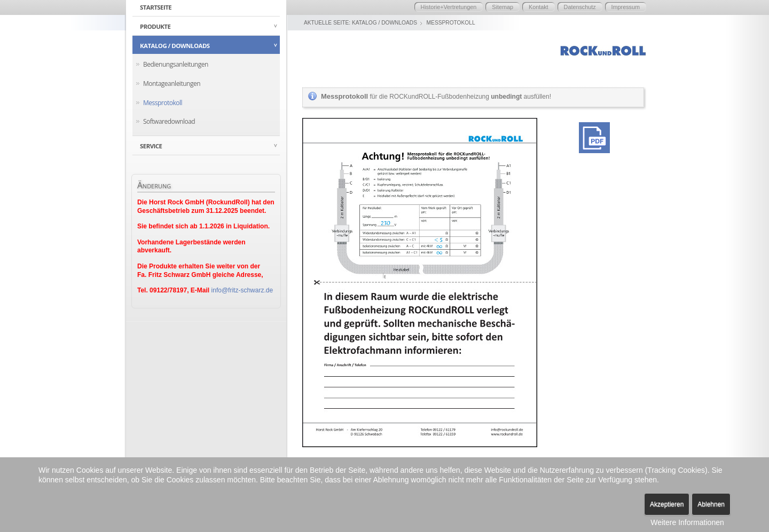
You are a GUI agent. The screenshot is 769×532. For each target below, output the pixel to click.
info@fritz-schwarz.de (242, 290)
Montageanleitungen (172, 84)
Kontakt (539, 7)
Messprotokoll (163, 103)
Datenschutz (580, 7)
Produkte (155, 26)
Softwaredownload (169, 121)
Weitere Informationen (687, 522)
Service (151, 146)
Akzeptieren (667, 504)
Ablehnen (711, 504)
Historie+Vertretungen (449, 7)
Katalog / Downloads (175, 46)
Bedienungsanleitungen (176, 64)
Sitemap (503, 7)
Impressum (626, 7)
